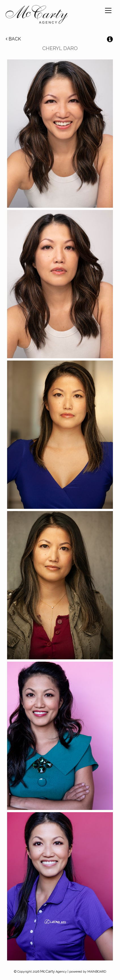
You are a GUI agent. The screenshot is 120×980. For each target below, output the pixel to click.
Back (13, 39)
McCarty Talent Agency (37, 16)
